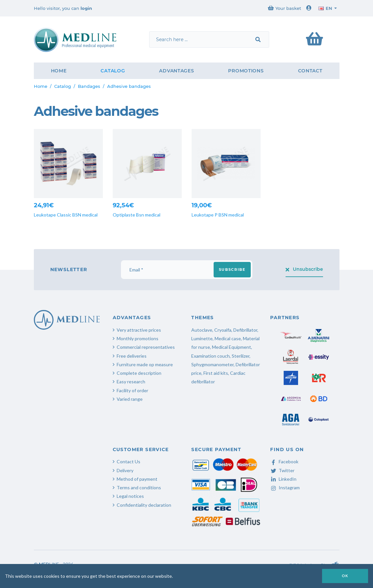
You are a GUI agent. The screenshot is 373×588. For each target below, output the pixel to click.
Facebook (284, 461)
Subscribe (232, 269)
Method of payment (137, 479)
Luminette (202, 338)
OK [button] (345, 576)
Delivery (125, 470)
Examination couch (210, 356)
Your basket (284, 8)
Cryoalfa (223, 330)
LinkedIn (283, 479)
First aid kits (216, 373)
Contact (310, 71)
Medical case (228, 338)
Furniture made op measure (145, 364)
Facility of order (132, 390)
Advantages (176, 71)
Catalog (113, 71)
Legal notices (130, 496)
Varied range (130, 399)
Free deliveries (132, 356)
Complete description (139, 373)
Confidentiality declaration (144, 505)
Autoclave (202, 330)
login (86, 8)
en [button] (325, 8)
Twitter (282, 470)
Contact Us (128, 461)
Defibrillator (245, 330)
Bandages (89, 86)
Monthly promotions (138, 338)
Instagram (285, 487)
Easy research (131, 382)
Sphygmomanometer (212, 364)
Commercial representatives (146, 347)
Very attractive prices (139, 330)
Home (59, 71)
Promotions (246, 71)
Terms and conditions (139, 487)
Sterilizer (241, 356)
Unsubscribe (304, 269)
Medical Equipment (232, 347)
